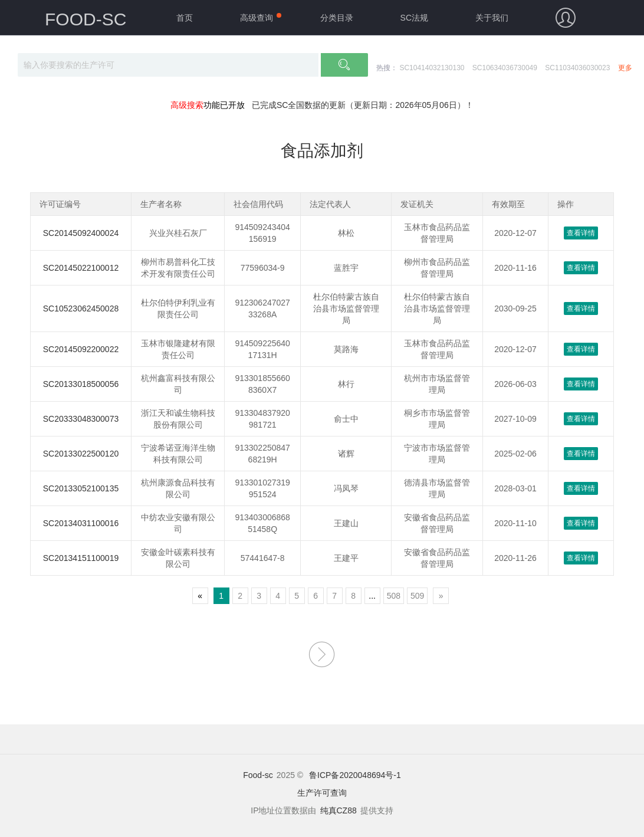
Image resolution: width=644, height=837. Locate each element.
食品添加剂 (322, 151)
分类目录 (337, 18)
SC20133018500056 (81, 384)
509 (417, 596)
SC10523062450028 (81, 308)
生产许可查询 (322, 793)
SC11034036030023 (577, 68)
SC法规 (414, 18)
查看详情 (581, 233)
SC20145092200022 (81, 349)
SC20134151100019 (81, 558)
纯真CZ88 (339, 810)
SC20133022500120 (81, 454)
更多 (625, 68)
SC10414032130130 (432, 68)
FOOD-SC (86, 19)
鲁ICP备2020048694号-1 (355, 775)
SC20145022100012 (81, 268)
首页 (185, 18)
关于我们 (492, 18)
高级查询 (257, 18)
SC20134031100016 (81, 523)
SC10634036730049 (505, 68)
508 (394, 596)
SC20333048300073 (81, 419)
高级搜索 (187, 105)
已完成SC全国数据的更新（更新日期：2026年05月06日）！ (363, 105)
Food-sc (258, 775)
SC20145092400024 (81, 233)
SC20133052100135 (81, 488)
